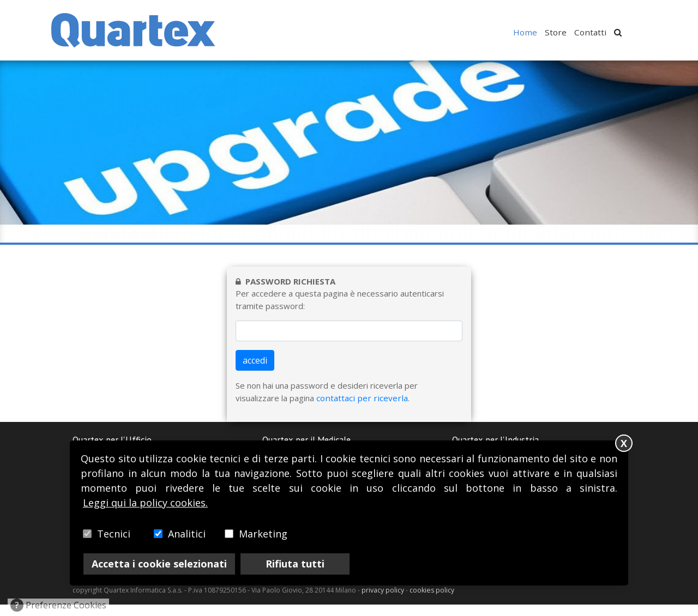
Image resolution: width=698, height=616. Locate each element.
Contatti (591, 32)
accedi (255, 373)
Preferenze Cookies (58, 605)
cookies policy (432, 602)
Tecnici (114, 534)
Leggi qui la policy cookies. (145, 503)
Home (529, 32)
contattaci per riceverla (360, 410)
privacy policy (383, 602)
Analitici (187, 534)
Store (558, 32)
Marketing (263, 534)
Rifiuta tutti (295, 564)
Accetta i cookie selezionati (159, 564)
